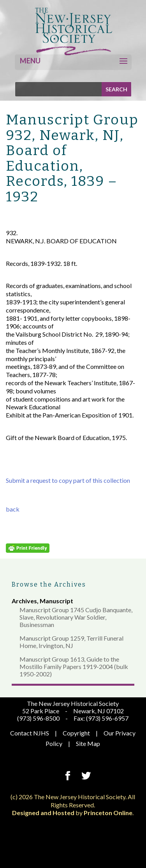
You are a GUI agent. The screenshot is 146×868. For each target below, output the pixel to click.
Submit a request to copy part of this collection (68, 480)
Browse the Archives (49, 584)
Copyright (76, 733)
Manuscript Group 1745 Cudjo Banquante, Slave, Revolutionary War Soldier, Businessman (76, 617)
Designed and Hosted (43, 813)
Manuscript (56, 601)
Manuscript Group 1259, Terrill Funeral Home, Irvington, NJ (71, 642)
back (13, 509)
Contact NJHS (30, 733)
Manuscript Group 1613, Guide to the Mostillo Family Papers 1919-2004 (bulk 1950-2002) (74, 666)
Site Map (88, 743)
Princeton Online (108, 813)
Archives (24, 601)
